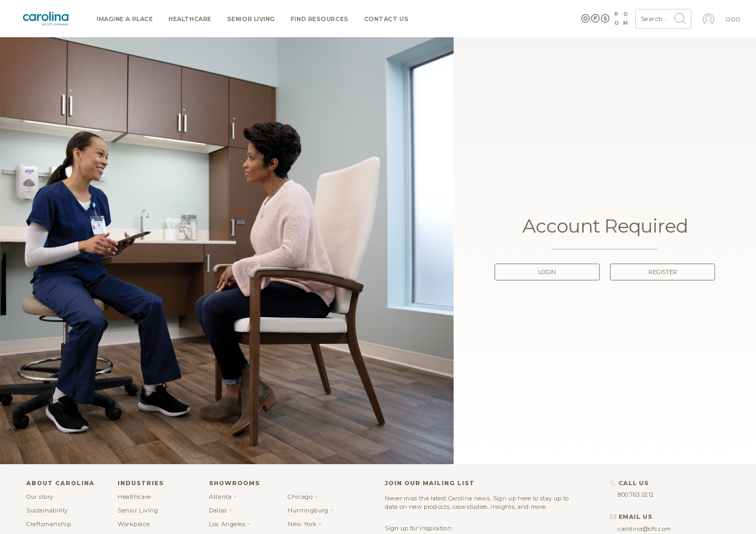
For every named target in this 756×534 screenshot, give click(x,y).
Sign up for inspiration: (419, 528)
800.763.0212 (636, 495)
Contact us (387, 19)
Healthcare (190, 19)
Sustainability (47, 510)
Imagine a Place (125, 19)
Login (547, 272)
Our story (40, 497)
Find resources (320, 19)
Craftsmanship (49, 524)
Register (663, 272)
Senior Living (251, 19)
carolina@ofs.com (645, 529)
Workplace (134, 524)
